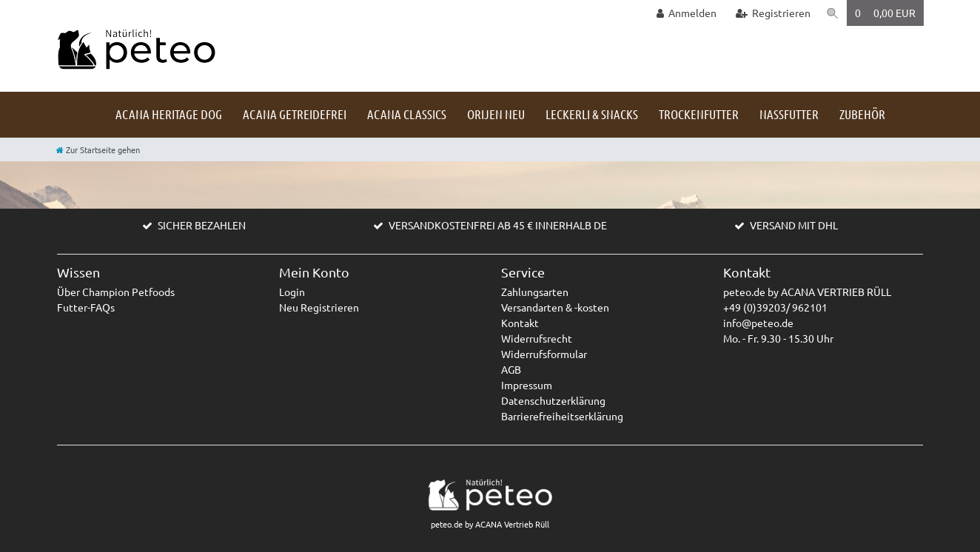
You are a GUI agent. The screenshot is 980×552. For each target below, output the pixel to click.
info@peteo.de (758, 323)
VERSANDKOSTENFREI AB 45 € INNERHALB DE (498, 225)
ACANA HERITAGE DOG (169, 114)
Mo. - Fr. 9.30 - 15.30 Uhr (778, 338)
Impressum (527, 385)
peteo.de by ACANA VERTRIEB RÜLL (807, 292)
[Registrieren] (771, 13)
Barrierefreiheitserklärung (562, 416)
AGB (511, 369)
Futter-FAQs (86, 307)
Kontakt (520, 323)
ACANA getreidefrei (295, 114)
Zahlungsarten (535, 292)
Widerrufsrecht (537, 338)
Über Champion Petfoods (116, 292)
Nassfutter (789, 114)
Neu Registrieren (319, 307)
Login (292, 292)
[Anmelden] (685, 13)
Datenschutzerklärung (553, 400)
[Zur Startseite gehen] (98, 149)
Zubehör (862, 114)
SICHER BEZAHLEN (202, 225)
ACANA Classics (407, 114)
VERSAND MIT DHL (794, 225)
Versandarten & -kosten (555, 307)
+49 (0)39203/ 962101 (775, 307)
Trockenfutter (699, 114)
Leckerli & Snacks (592, 114)
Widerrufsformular (544, 354)
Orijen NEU (496, 114)
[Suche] (832, 13)
